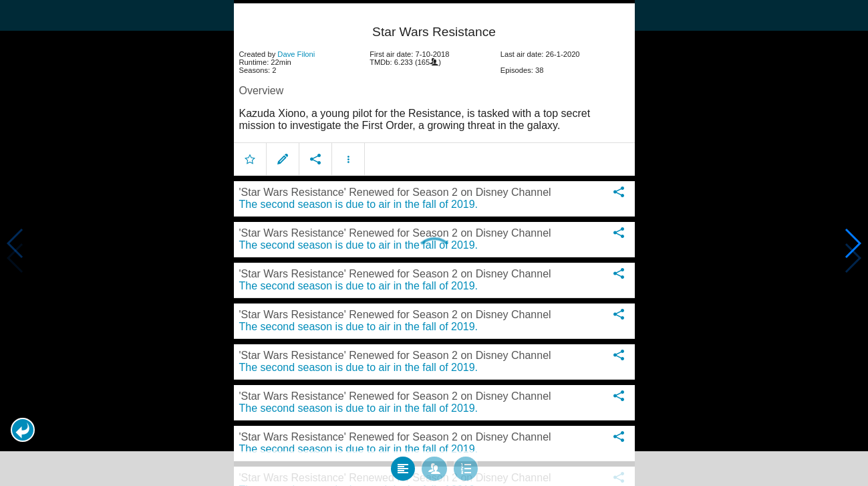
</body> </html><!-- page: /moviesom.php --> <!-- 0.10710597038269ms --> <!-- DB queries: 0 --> (434, 243)
